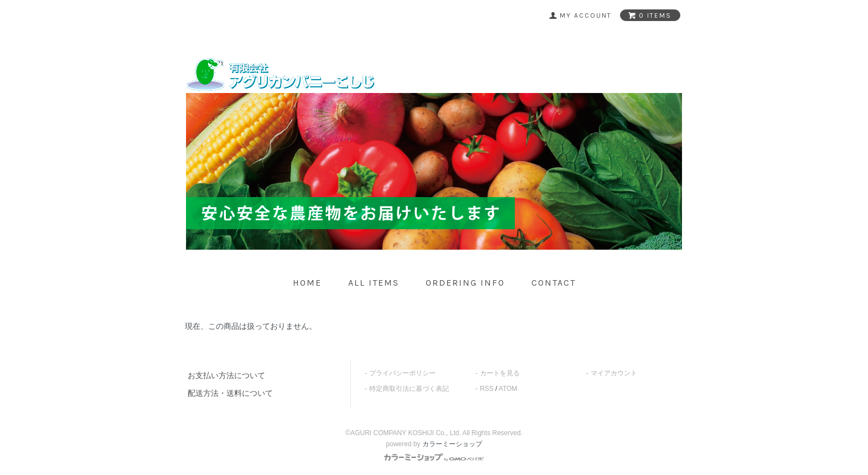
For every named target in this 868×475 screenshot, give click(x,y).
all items (374, 283)
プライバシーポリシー (402, 373)
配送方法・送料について (230, 393)
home (307, 283)
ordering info (465, 283)
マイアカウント (614, 373)
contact (554, 283)
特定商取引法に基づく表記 (409, 389)
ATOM (508, 389)
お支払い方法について (226, 375)
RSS (487, 389)
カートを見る (500, 373)
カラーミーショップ (452, 444)
